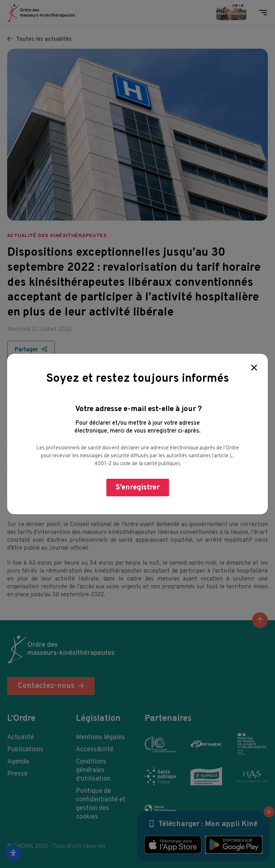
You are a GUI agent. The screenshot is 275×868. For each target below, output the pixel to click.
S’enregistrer (138, 488)
